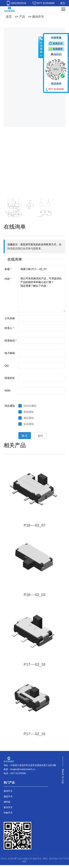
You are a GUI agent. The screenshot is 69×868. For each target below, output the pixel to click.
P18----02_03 (35, 595)
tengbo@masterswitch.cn (23, 769)
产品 (22, 17)
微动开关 (8, 791)
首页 (9, 17)
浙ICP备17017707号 (59, 859)
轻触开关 (8, 813)
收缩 (41, 47)
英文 (63, 3)
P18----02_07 (35, 525)
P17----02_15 (35, 734)
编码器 (7, 802)
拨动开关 (38, 17)
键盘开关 (8, 797)
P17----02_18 (35, 664)
